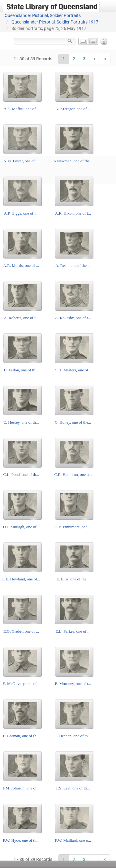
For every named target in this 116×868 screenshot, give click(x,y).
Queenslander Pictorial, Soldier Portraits (43, 15)
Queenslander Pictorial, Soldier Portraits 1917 (55, 22)
